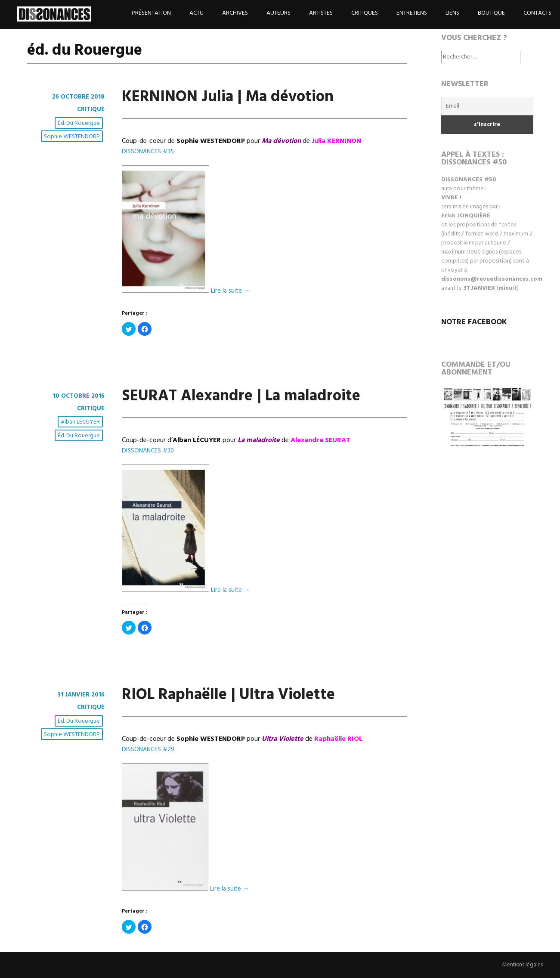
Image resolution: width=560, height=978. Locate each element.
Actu (196, 13)
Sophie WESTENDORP (73, 137)
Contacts (537, 13)
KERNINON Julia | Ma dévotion (228, 97)
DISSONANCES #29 (150, 749)
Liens (452, 13)
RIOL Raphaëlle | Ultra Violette (228, 695)
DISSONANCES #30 (149, 451)
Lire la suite (231, 291)
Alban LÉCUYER (81, 423)
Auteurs (278, 13)
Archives (235, 13)
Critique (89, 109)
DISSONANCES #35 (149, 152)
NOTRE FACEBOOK (474, 322)
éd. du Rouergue (80, 124)
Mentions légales (521, 965)
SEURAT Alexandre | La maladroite (241, 396)
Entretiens (412, 13)
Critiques (365, 13)
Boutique (491, 13)
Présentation (151, 13)
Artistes (321, 13)
